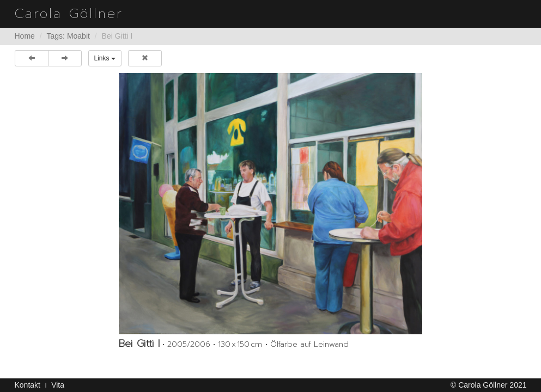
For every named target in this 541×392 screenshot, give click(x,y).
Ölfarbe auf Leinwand (309, 344)
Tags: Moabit (68, 36)
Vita (58, 385)
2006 (200, 344)
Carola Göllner (69, 14)
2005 (177, 344)
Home (25, 36)
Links (105, 58)
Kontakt (28, 385)
